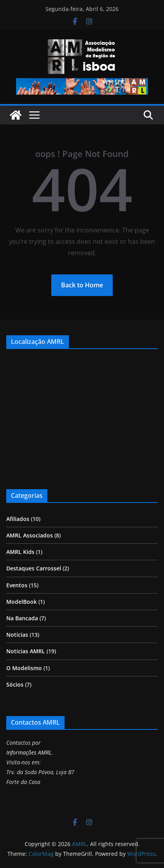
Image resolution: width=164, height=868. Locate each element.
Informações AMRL (29, 752)
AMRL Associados (30, 535)
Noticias (17, 635)
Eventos (17, 585)
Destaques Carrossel (34, 568)
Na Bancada (22, 618)
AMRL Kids (20, 552)
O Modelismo (24, 668)
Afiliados (18, 519)
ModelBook (22, 602)
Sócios (15, 684)
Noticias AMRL (26, 651)
